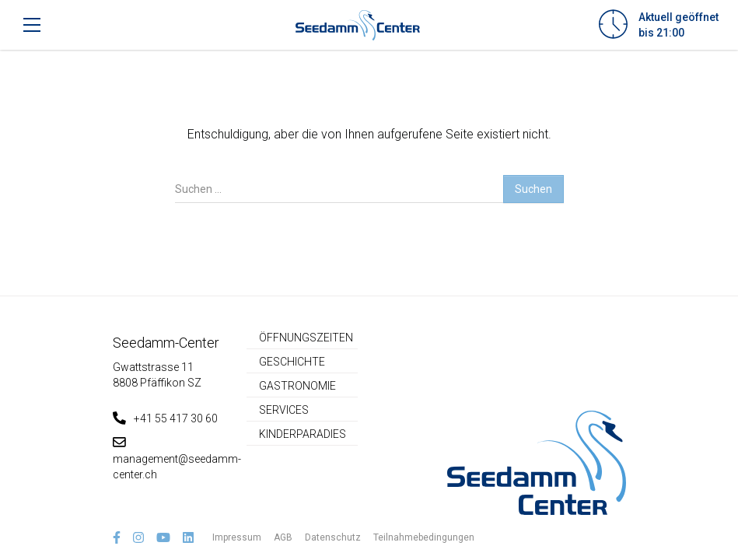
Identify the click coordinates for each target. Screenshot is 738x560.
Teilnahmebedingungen (424, 537)
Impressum (237, 537)
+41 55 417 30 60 (165, 418)
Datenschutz (333, 537)
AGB (283, 537)
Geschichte (292, 362)
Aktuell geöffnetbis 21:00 (679, 25)
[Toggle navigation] (32, 25)
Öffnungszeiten (306, 338)
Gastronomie (297, 386)
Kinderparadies (303, 434)
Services (284, 410)
